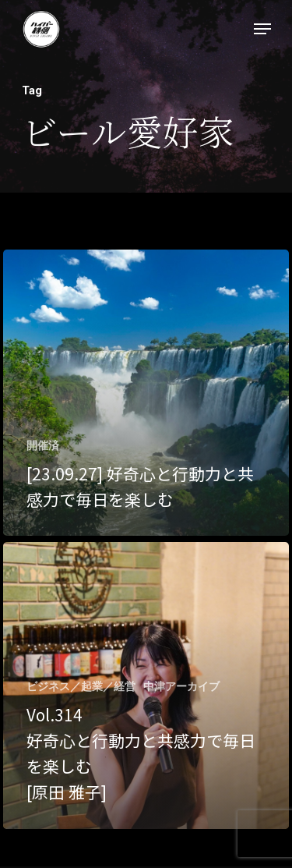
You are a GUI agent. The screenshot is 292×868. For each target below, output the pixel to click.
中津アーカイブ (181, 686)
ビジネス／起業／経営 (81, 686)
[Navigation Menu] (262, 29)
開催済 (43, 445)
